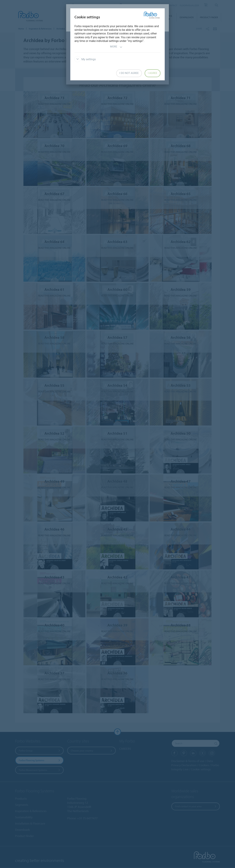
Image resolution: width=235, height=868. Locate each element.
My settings (85, 59)
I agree (153, 73)
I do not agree (129, 73)
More (116, 47)
